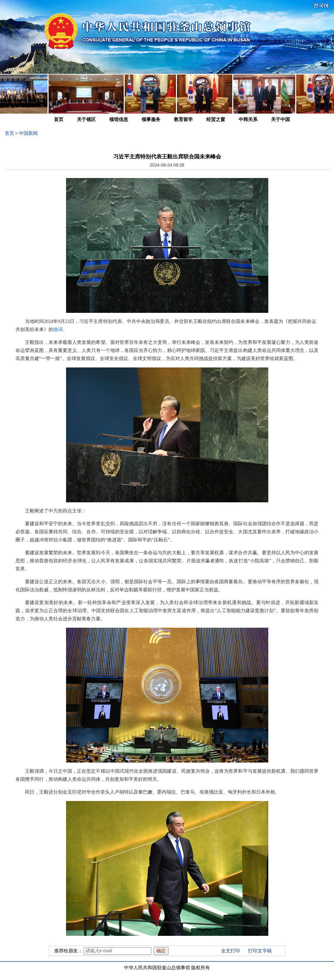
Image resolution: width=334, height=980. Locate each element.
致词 (58, 330)
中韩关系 (248, 120)
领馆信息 (119, 120)
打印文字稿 (260, 951)
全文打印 (231, 951)
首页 (59, 120)
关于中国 (280, 120)
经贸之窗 (216, 120)
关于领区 (86, 120)
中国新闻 (28, 133)
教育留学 (183, 120)
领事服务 (151, 120)
